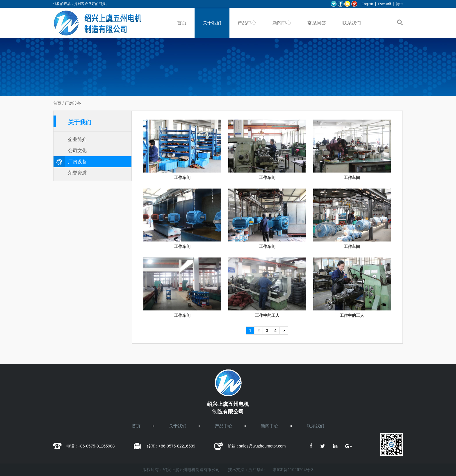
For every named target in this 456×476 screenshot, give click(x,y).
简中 (399, 4)
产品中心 (247, 23)
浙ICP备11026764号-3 (293, 470)
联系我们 (352, 23)
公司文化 (77, 151)
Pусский (385, 4)
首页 (182, 23)
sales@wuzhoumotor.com (262, 446)
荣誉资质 (77, 173)
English (367, 4)
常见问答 (317, 23)
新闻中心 (282, 23)
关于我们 (212, 23)
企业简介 (77, 140)
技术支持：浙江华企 (246, 470)
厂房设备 (77, 162)
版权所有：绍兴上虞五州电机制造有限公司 (181, 470)
